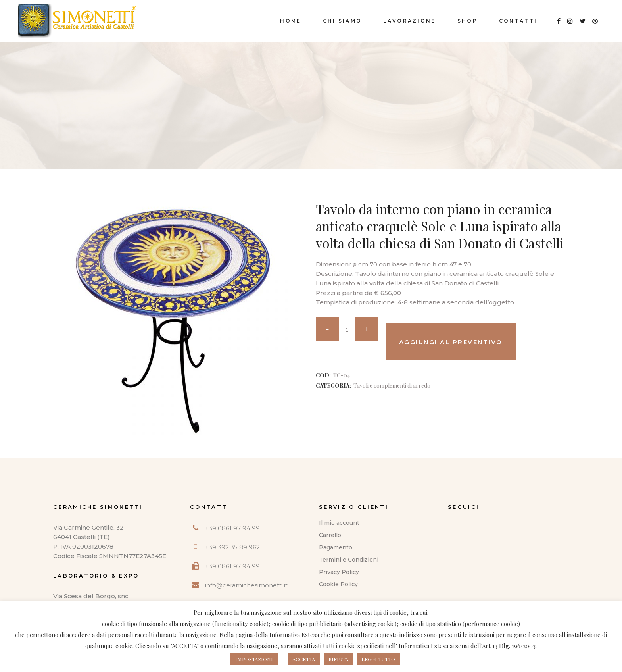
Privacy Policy (339, 572)
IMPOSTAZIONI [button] (254, 659)
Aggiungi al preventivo (451, 342)
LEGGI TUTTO (378, 659)
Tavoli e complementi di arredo (392, 386)
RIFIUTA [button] (338, 659)
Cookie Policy (338, 584)
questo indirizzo (401, 635)
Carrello (330, 535)
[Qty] (347, 329)
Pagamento (336, 547)
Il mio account (339, 523)
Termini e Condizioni (349, 560)
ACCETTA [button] (304, 659)
